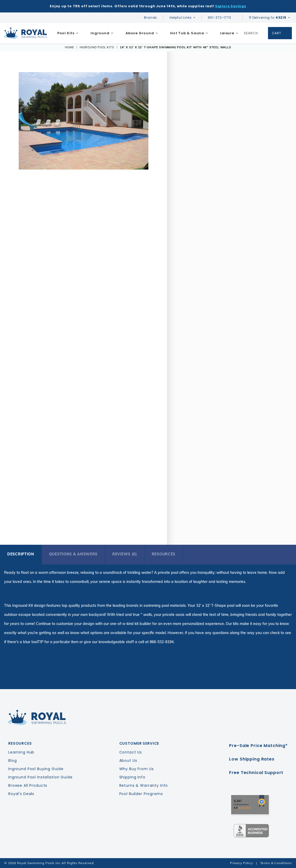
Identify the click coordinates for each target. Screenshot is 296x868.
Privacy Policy (242, 863)
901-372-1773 (222, 18)
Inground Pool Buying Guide (36, 769)
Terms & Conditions (276, 863)
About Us (128, 761)
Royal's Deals (21, 794)
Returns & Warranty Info (144, 785)
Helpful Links (181, 18)
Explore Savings (231, 6)
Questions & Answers (73, 554)
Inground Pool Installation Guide (40, 777)
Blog (12, 761)
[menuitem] (68, 33)
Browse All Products (28, 785)
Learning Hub (21, 752)
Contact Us (131, 752)
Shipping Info (132, 777)
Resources (164, 554)
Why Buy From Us (137, 769)
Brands (150, 18)
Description (21, 554)
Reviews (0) (125, 554)
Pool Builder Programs (141, 794)
